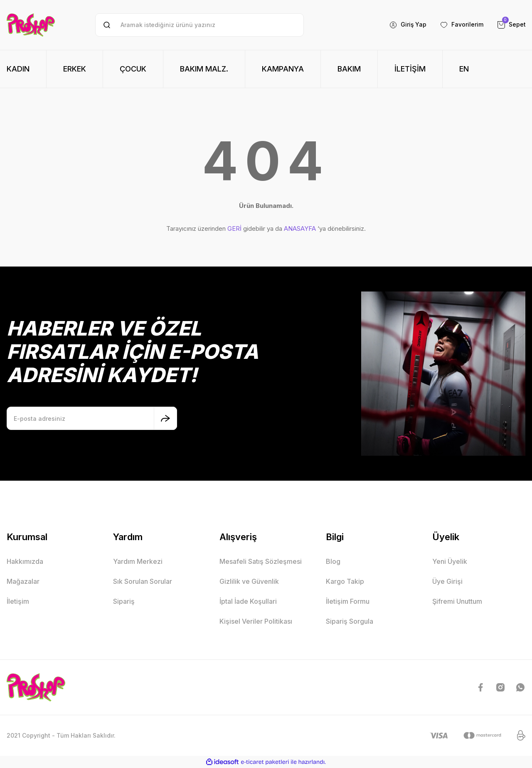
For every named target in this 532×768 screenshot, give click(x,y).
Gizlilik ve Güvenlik (249, 581)
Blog (333, 561)
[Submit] (165, 418)
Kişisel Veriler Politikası (256, 621)
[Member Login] (408, 25)
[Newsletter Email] (92, 418)
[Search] (199, 25)
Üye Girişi (447, 581)
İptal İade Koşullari (248, 601)
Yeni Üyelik (450, 561)
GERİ (234, 228)
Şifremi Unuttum (457, 601)
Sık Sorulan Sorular (143, 581)
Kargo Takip (345, 581)
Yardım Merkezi (138, 561)
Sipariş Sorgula (350, 621)
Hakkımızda (25, 561)
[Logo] (31, 25)
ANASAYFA (300, 228)
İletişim (18, 601)
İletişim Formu (348, 601)
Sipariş (124, 601)
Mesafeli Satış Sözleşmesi (261, 561)
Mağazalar (23, 581)
